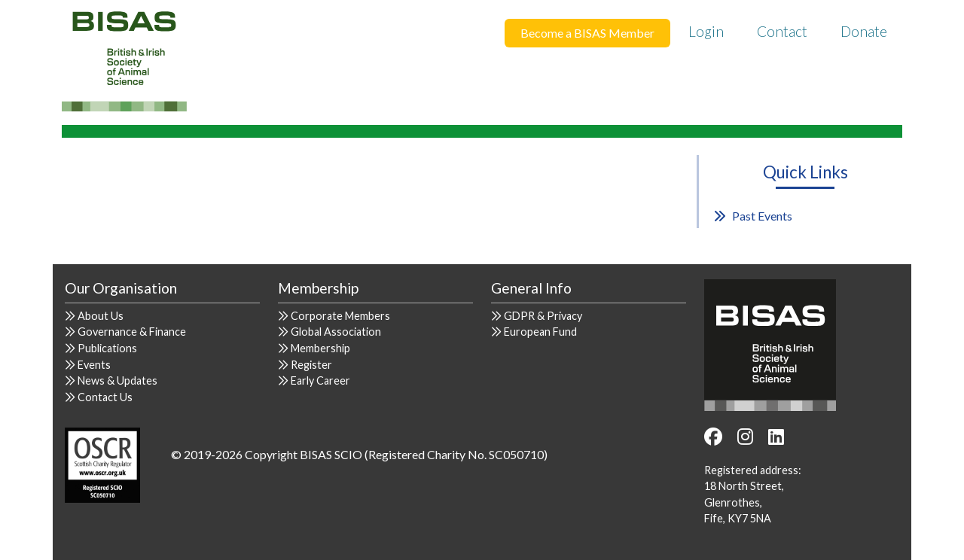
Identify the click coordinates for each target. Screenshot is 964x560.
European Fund (540, 332)
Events (94, 365)
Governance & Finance (132, 332)
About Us (101, 316)
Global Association (336, 332)
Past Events (762, 216)
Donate (864, 31)
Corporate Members (340, 316)
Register (311, 365)
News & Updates (117, 380)
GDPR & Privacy (543, 316)
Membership (320, 348)
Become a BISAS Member (587, 33)
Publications (107, 348)
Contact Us (105, 397)
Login (706, 31)
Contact (782, 31)
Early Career (320, 380)
